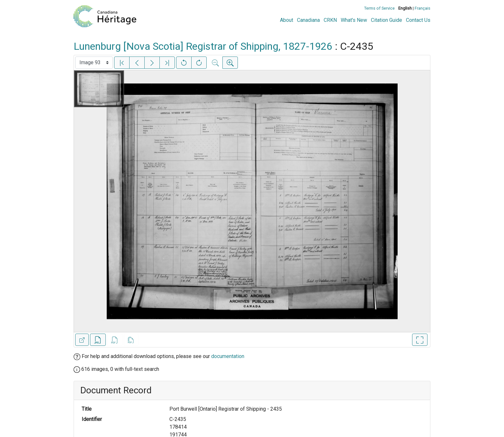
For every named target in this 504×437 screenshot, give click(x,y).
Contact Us (418, 20)
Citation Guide (387, 20)
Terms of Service (379, 8)
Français (423, 8)
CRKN (330, 20)
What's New (354, 20)
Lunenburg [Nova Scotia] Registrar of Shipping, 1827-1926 (203, 46)
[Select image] (94, 63)
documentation (228, 356)
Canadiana (308, 20)
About (287, 20)
